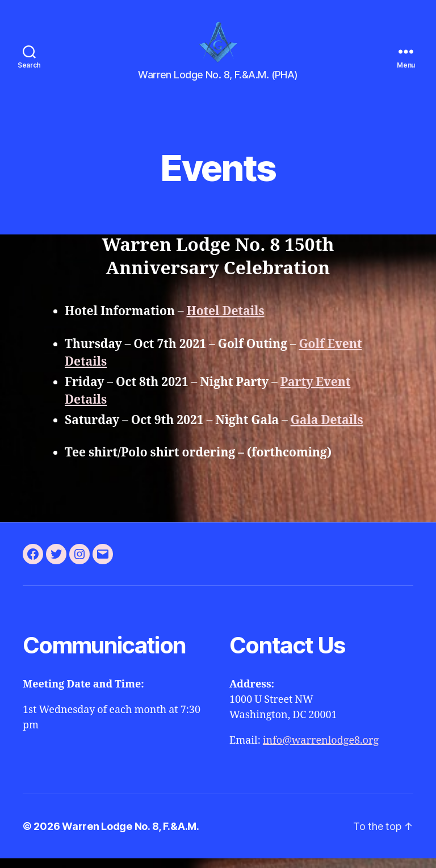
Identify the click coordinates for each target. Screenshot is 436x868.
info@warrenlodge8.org (321, 750)
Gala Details (327, 429)
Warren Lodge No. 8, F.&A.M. (131, 836)
